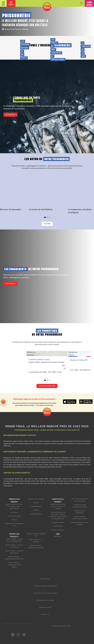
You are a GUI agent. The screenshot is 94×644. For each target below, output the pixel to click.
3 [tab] (50, 218)
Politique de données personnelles (45, 586)
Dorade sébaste (36, 514)
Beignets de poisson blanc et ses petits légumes (58, 506)
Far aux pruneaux (58, 530)
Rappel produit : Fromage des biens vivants (14, 565)
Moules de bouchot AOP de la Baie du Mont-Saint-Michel (14, 506)
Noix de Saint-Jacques (36, 499)
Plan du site (45, 614)
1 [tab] (45, 218)
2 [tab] (48, 218)
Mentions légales (45, 607)
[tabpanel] (47, 191)
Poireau (36, 510)
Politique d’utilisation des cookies (45, 593)
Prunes (36, 503)
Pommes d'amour (58, 522)
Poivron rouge (36, 506)
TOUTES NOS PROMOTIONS (47, 386)
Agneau (14, 520)
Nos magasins (45, 579)
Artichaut (14, 512)
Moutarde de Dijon (14, 516)
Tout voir (47, 224)
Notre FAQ (58, 536)
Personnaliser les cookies (45, 600)
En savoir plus (10, 115)
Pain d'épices (58, 526)
